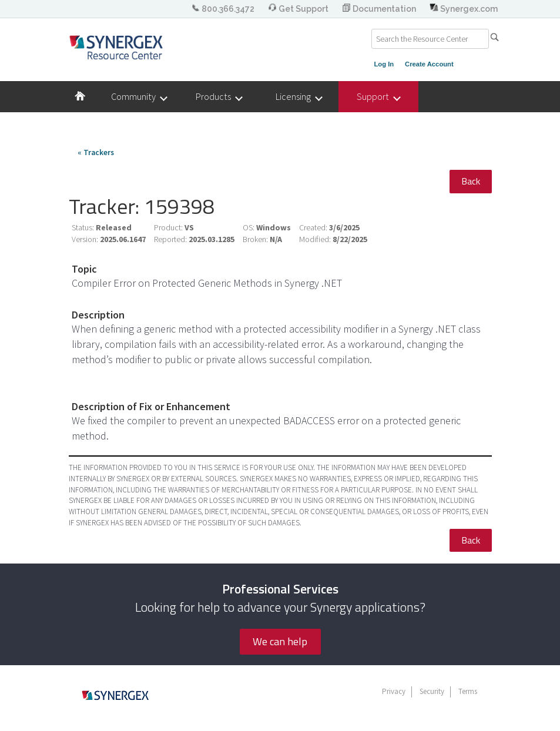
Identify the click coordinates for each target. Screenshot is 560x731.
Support (378, 97)
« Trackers (96, 152)
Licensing (299, 97)
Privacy (394, 691)
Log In (384, 64)
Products (219, 97)
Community (139, 97)
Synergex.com (464, 9)
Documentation (380, 9)
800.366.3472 (224, 9)
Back (471, 181)
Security (432, 691)
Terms (468, 691)
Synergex (116, 47)
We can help (280, 641)
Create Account (429, 64)
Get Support (299, 9)
